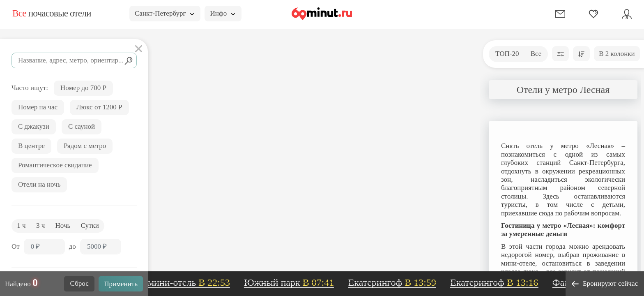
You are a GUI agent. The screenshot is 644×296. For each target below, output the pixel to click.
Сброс (79, 283)
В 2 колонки (617, 54)
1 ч (21, 225)
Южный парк (292, 282)
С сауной (82, 126)
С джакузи (34, 126)
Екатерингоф (396, 282)
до (72, 246)
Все (536, 54)
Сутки (90, 225)
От (16, 246)
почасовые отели (52, 13)
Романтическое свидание (55, 165)
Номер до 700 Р (83, 88)
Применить (121, 284)
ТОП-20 (507, 54)
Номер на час (38, 107)
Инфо (222, 13)
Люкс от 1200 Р (99, 107)
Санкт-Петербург (164, 13)
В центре (31, 146)
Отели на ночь (39, 184)
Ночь (63, 225)
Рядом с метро (85, 146)
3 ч (40, 225)
